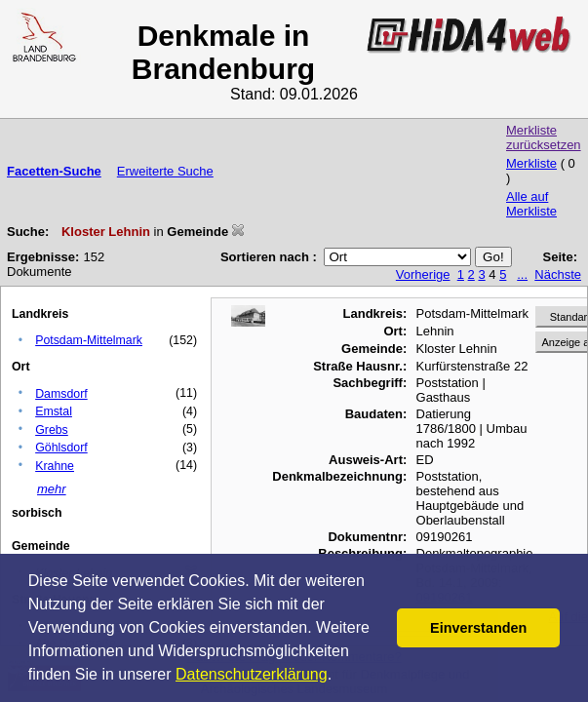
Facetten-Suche (54, 171)
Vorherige (423, 274)
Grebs (52, 430)
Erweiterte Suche (165, 171)
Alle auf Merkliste (531, 204)
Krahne (55, 466)
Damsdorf (61, 394)
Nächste (558, 274)
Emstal (54, 411)
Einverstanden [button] (478, 628)
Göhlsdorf (61, 448)
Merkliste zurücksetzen (544, 137)
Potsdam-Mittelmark (89, 340)
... (522, 274)
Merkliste (531, 163)
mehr (52, 489)
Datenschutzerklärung (252, 674)
